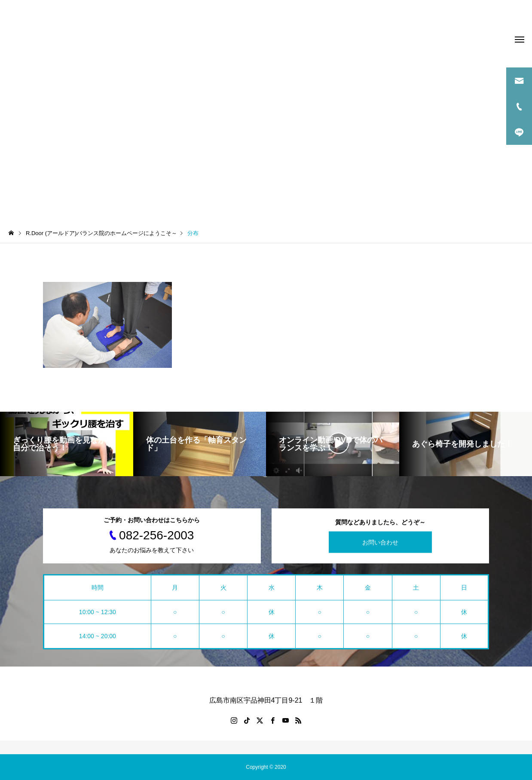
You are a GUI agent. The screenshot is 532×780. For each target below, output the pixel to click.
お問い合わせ (380, 542)
